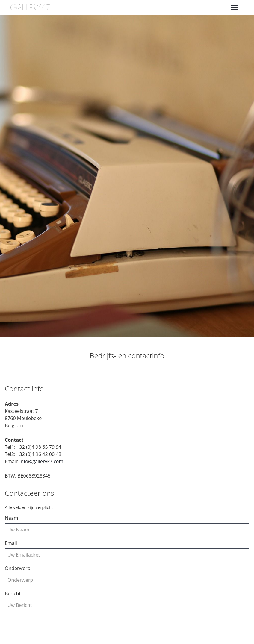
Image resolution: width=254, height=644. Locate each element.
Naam (12, 518)
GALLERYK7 (30, 8)
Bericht (13, 593)
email (11, 543)
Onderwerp (18, 568)
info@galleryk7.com (41, 461)
